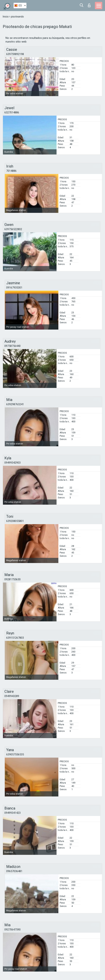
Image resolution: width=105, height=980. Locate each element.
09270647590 (12, 930)
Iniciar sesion (89, 5)
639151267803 (15, 638)
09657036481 (14, 871)
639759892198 (15, 54)
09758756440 (12, 346)
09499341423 (12, 813)
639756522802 (13, 229)
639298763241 (15, 404)
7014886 (11, 171)
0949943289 (12, 696)
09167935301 (14, 288)
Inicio (6, 17)
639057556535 (15, 754)
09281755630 (12, 579)
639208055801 (15, 521)
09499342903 (12, 463)
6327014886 (12, 112)
